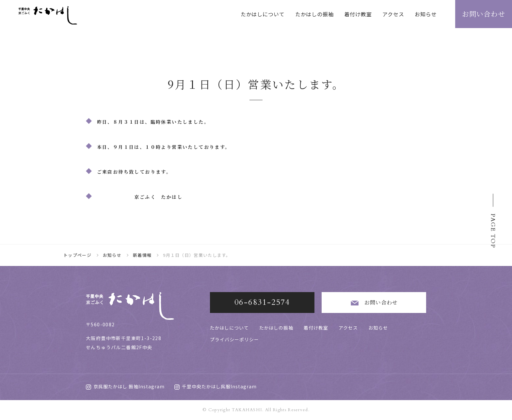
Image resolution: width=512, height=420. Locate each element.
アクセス (393, 14)
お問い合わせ (374, 303)
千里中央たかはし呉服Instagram (216, 386)
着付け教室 (358, 14)
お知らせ (426, 14)
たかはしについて (263, 14)
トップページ (77, 255)
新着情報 (142, 255)
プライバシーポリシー (234, 339)
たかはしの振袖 (314, 14)
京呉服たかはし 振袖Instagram (125, 386)
